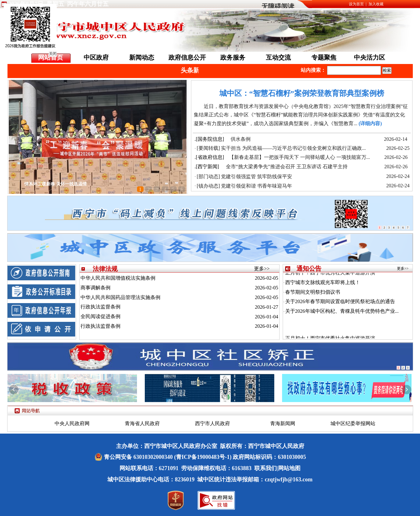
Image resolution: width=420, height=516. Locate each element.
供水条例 (241, 139)
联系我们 (266, 468)
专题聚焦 (324, 57)
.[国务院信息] (210, 139)
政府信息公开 (187, 57)
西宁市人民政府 (212, 423)
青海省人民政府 (142, 423)
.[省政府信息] (210, 157)
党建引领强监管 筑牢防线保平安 (256, 177)
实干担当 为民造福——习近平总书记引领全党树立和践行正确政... (293, 148)
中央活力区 (369, 57)
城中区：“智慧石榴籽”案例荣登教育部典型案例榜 (302, 93)
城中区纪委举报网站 (353, 423)
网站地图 (289, 468)
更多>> (262, 269)
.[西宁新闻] (207, 167)
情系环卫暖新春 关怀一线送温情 (56, 184)
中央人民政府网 (72, 423)
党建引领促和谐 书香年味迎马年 (256, 186)
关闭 (51, 52)
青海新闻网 (283, 423)
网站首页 (51, 57)
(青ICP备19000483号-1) (203, 457)
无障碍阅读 (278, 7)
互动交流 (278, 57)
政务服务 (233, 57)
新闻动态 (142, 57)
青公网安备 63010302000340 (139, 457)
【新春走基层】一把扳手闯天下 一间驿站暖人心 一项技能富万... (300, 157)
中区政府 (96, 57)
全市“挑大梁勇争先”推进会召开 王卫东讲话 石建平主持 (287, 167)
